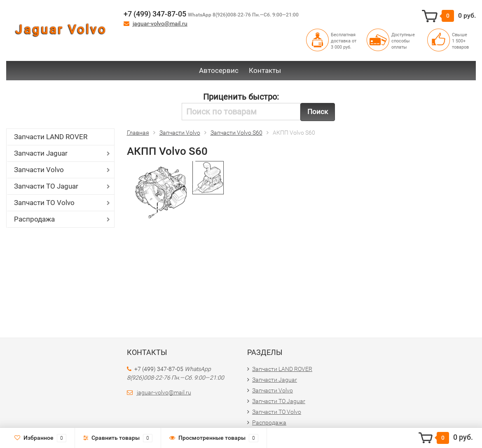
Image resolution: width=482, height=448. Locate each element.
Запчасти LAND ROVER (51, 137)
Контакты (265, 70)
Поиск (318, 112)
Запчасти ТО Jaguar (46, 186)
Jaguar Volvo (61, 29)
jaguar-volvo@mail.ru (160, 23)
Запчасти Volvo (39, 170)
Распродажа (34, 219)
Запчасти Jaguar (41, 153)
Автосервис (219, 70)
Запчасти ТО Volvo (44, 203)
